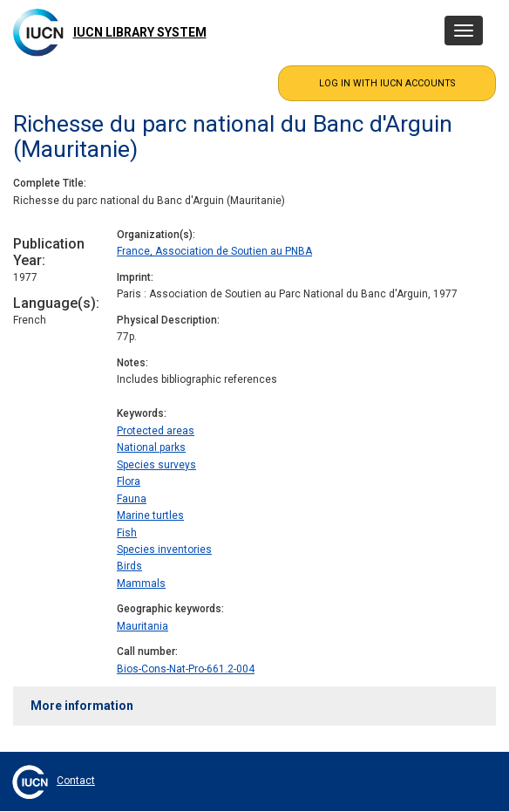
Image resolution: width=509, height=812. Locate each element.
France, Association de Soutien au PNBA (214, 251)
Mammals (141, 583)
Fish (127, 533)
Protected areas (156, 431)
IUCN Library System (140, 32)
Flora (129, 481)
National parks (151, 447)
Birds (129, 566)
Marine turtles (150, 515)
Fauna (132, 499)
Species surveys (156, 465)
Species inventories (164, 549)
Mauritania (143, 626)
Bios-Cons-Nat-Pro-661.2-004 (186, 669)
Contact (76, 781)
